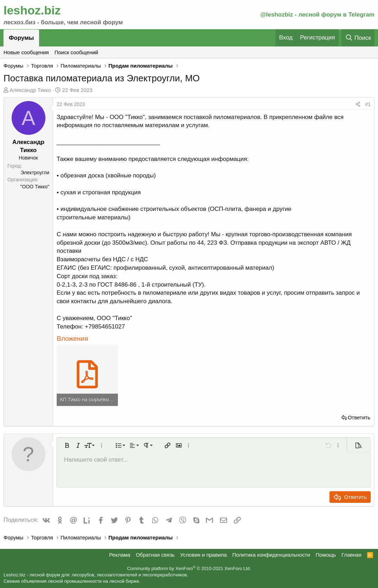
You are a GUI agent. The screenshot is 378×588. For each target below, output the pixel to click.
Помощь (326, 555)
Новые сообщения (26, 52)
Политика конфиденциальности (271, 555)
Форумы (21, 38)
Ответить (359, 417)
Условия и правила (204, 555)
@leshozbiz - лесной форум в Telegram (317, 15)
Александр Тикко (30, 90)
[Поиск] (358, 38)
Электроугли (35, 173)
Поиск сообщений (76, 52)
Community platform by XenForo (189, 568)
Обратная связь (155, 555)
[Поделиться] (358, 105)
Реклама (120, 555)
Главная (351, 555)
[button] (67, 445)
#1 (368, 104)
